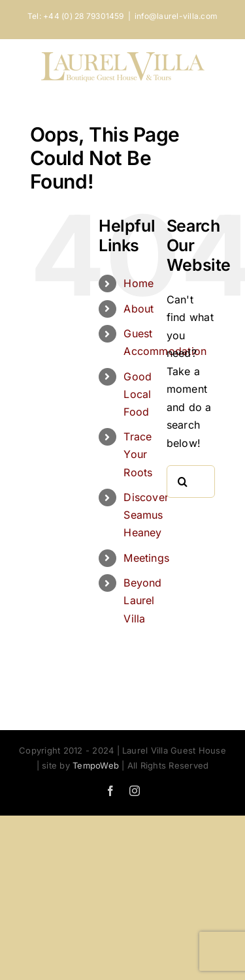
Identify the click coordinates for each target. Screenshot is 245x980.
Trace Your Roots (138, 454)
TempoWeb (96, 765)
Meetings (146, 558)
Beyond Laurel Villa (142, 600)
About (139, 309)
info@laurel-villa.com (176, 16)
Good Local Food (138, 394)
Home (139, 283)
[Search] (183, 482)
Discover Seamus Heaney (146, 515)
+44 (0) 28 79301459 (84, 16)
